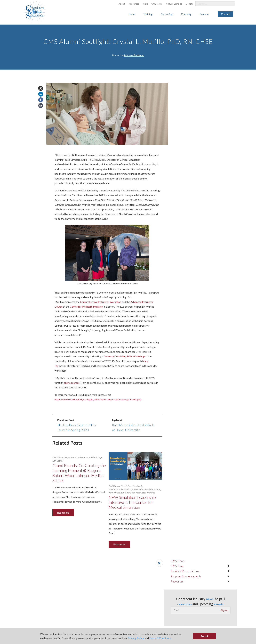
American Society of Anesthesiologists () (104, 570)
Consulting (167, 14)
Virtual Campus (174, 4)
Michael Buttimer (134, 55)
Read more (63, 513)
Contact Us (223, 617)
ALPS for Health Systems (117, 608)
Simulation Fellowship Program (19, 621)
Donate (189, 4)
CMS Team (188, 81)
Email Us (152, 615)
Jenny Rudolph (116, 492)
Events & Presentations (197, 87)
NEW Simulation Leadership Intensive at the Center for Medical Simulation (133, 502)
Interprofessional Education (146, 489)
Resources (134, 4)
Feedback (137, 486)
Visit (145, 4)
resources (201, 120)
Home (132, 14)
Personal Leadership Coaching (120, 603)
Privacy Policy (136, 638)
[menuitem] (122, 4)
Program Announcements (197, 92)
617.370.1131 (155, 610)
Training (148, 14)
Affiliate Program (58, 603)
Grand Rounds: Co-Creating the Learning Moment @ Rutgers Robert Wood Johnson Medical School (79, 473)
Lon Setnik (58, 461)
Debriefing (126, 486)
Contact (225, 14)
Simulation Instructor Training (140, 492)
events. (206, 125)
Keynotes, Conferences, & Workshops (84, 457)
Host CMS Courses (59, 608)
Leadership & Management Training (21, 617)
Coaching (186, 14)
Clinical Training (12, 612)
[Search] (231, 4)
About (122, 4)
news (221, 115)
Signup (224, 131)
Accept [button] (204, 636)
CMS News (157, 4)
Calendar (205, 14)
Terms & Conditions (160, 638)
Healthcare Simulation (120, 489)
